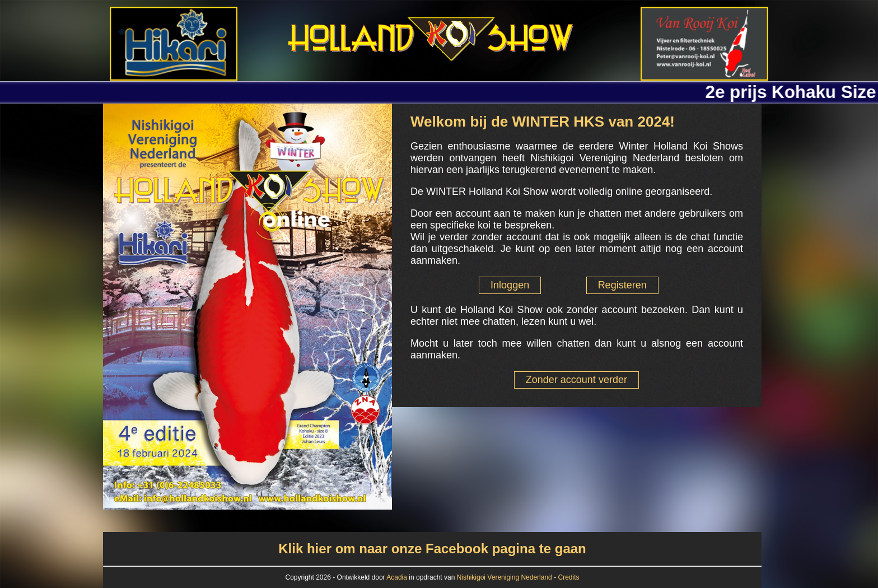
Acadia (398, 577)
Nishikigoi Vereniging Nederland (505, 577)
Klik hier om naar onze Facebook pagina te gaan (432, 549)
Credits (568, 577)
